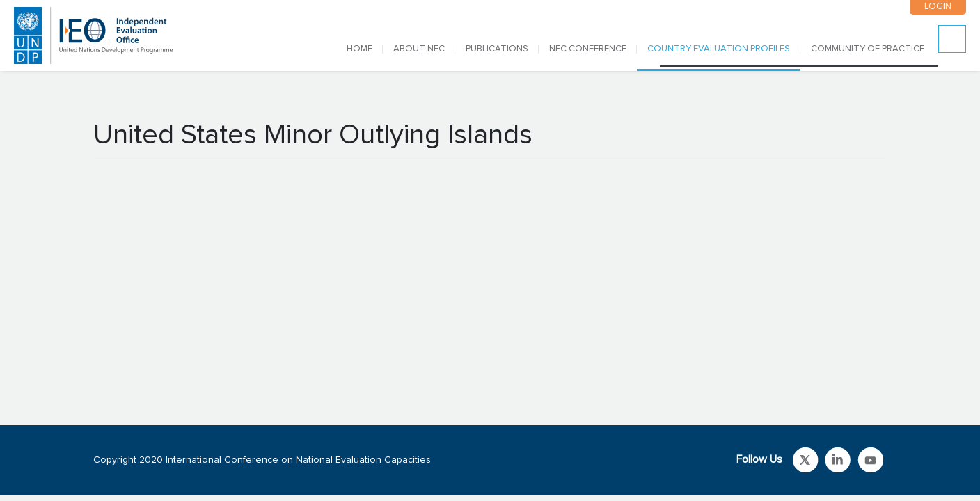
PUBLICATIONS (497, 49)
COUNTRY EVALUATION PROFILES (719, 49)
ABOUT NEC (419, 49)
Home (359, 49)
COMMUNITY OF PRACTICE (868, 49)
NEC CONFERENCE (588, 49)
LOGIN (938, 7)
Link (806, 460)
